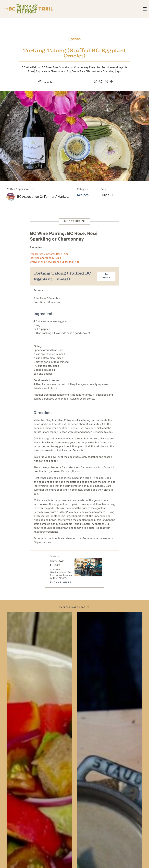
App (66, 254)
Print (106, 276)
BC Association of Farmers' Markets (43, 197)
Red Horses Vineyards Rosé (46, 254)
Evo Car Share (57, 563)
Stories (75, 40)
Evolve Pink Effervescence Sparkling (51, 262)
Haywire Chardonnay (42, 258)
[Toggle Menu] (145, 9)
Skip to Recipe (74, 221)
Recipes (83, 195)
